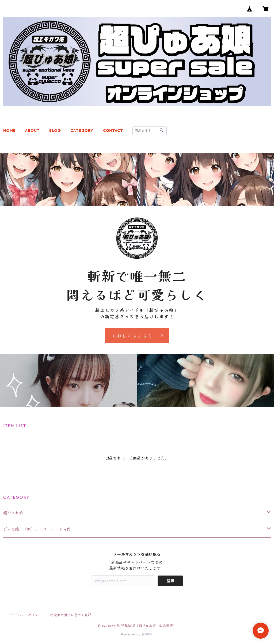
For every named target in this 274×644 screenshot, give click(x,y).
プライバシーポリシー (25, 615)
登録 (170, 581)
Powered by (137, 634)
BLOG (55, 131)
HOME (9, 131)
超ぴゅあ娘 (13, 513)
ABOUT (32, 131)
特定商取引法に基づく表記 (71, 615)
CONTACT (113, 131)
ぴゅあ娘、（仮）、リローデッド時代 (37, 529)
